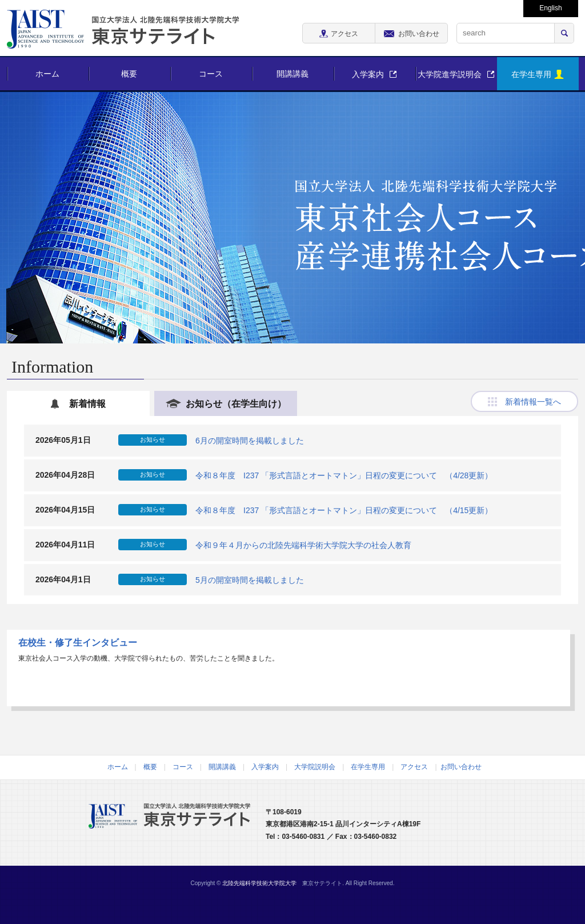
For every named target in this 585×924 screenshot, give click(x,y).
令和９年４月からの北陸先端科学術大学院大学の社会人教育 (303, 545)
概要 (129, 74)
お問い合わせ (461, 767)
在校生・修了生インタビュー (78, 643)
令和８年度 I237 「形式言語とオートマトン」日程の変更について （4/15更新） (344, 510)
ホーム (47, 74)
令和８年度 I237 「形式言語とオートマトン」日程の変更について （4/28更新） (344, 475)
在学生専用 (368, 767)
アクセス (414, 767)
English (550, 8)
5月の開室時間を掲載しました (250, 579)
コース (211, 74)
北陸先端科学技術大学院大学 (259, 883)
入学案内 (265, 767)
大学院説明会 (315, 767)
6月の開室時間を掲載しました (250, 441)
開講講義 (292, 74)
